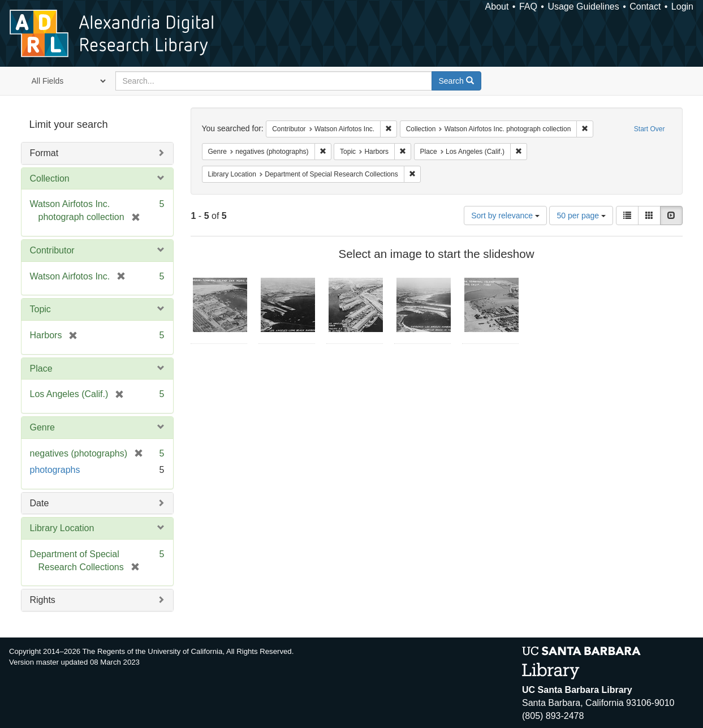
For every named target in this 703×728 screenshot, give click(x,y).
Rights (43, 600)
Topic (40, 309)
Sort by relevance (505, 216)
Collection (50, 178)
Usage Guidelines (583, 7)
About (497, 7)
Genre (42, 427)
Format (44, 153)
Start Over (650, 129)
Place (41, 369)
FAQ (528, 7)
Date (40, 503)
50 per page (581, 216)
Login (682, 7)
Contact (645, 7)
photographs (55, 470)
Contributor (52, 250)
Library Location (62, 528)
